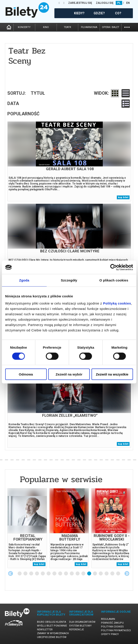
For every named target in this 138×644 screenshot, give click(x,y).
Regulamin (108, 619)
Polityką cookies (117, 303)
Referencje (76, 630)
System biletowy (80, 626)
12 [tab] (84, 574)
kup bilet (123, 197)
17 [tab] (113, 574)
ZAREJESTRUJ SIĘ (80, 3)
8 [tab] (60, 574)
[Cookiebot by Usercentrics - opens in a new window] (113, 267)
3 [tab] (31, 574)
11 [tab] (78, 574)
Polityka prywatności (116, 630)
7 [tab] (55, 574)
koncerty (24, 27)
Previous (10, 573)
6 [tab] (49, 574)
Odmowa (26, 374)
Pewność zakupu (112, 623)
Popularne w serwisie (61, 479)
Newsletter (45, 630)
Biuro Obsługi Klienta (51, 622)
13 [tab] (89, 574)
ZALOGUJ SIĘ (105, 3)
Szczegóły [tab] (69, 280)
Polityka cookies (112, 627)
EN (128, 3)
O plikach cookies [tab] (114, 280)
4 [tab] (37, 574)
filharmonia (89, 27)
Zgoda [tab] (24, 280)
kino (46, 27)
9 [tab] (66, 574)
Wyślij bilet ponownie (52, 626)
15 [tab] (101, 574)
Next (127, 573)
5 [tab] (43, 574)
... (127, 27)
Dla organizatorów (82, 622)
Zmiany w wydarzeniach (53, 633)
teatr (67, 27)
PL (119, 3)
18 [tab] (118, 574)
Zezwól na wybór (69, 374)
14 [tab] (95, 574)
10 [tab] (72, 574)
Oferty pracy (110, 634)
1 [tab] (20, 574)
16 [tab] (107, 574)
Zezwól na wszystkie (112, 374)
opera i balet (111, 27)
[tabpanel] (27, 528)
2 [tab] (26, 574)
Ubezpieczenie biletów (52, 637)
